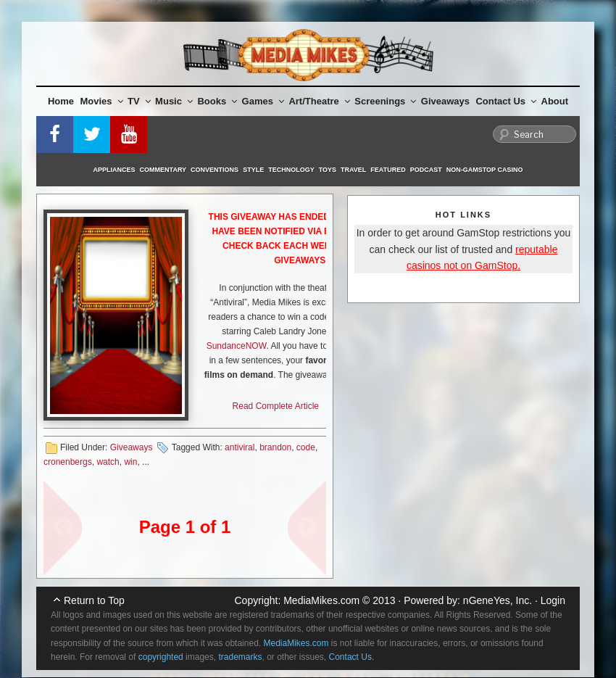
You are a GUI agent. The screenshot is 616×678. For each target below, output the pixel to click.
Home (61, 101)
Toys (328, 170)
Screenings (385, 101)
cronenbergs (68, 462)
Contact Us (506, 101)
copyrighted (161, 657)
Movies (102, 101)
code (306, 447)
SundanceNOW (237, 346)
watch (108, 462)
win (130, 462)
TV (139, 101)
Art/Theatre (319, 101)
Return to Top (94, 600)
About (555, 101)
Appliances (115, 170)
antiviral (240, 447)
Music (174, 101)
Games (263, 101)
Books (217, 101)
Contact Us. (352, 657)
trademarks (240, 657)
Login (553, 600)
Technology (291, 170)
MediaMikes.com (321, 600)
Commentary (163, 170)
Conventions (215, 170)
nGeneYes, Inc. (498, 600)
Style (253, 170)
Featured (388, 170)
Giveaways (445, 101)
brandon (275, 447)
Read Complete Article (276, 406)
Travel (353, 170)
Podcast (426, 170)
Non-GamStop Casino (485, 170)
